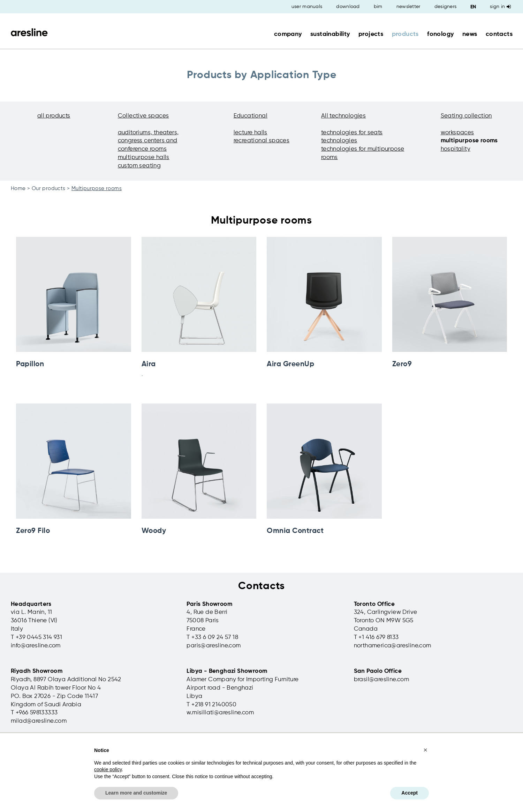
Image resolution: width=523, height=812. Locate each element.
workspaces (457, 133)
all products (54, 116)
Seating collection (466, 116)
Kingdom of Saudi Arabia (46, 705)
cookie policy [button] (108, 769)
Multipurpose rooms (97, 189)
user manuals (307, 7)
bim (378, 7)
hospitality (456, 149)
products (405, 34)
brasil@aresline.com (382, 680)
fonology (440, 34)
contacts (499, 34)
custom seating (139, 166)
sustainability (330, 34)
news (470, 34)
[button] (425, 750)
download (348, 7)
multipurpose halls (144, 157)
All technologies (343, 116)
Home (18, 189)
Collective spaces (143, 116)
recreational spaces (262, 141)
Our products (49, 189)
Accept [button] (410, 793)
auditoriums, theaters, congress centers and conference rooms (148, 141)
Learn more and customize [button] (136, 793)
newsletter (408, 7)
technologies (339, 141)
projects (371, 34)
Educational (251, 116)
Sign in (500, 7)
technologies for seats (352, 133)
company (288, 34)
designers (446, 7)
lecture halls (251, 133)
